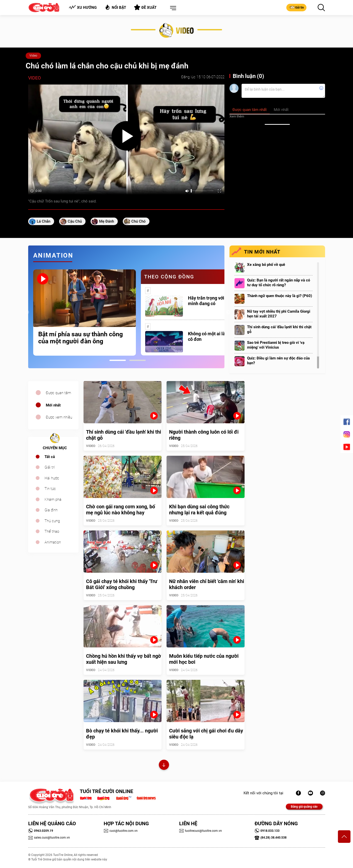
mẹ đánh (107, 221)
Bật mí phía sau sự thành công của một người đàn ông (81, 338)
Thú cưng (52, 521)
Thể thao (52, 531)
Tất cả (50, 457)
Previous (27, 312)
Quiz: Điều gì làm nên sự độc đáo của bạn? (278, 361)
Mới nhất (53, 405)
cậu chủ (75, 221)
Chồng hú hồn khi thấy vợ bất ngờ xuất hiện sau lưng (124, 659)
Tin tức (50, 489)
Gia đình (51, 510)
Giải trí (50, 467)
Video (33, 56)
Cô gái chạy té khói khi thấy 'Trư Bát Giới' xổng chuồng (122, 584)
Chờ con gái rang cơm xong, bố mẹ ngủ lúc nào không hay (121, 510)
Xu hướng (83, 7)
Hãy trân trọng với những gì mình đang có (215, 301)
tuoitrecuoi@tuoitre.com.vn (201, 831)
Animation (53, 542)
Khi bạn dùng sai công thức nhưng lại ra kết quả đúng (199, 510)
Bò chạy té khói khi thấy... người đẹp (122, 734)
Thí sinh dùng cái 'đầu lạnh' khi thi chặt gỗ (279, 329)
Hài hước (52, 478)
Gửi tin (296, 7)
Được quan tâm (58, 393)
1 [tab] (118, 360)
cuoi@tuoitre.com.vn (121, 831)
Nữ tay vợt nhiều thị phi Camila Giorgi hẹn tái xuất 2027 (279, 314)
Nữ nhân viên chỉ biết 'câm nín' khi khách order (207, 584)
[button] (172, 8)
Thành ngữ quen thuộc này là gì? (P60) (280, 296)
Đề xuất (145, 7)
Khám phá (53, 500)
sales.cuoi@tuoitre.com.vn (49, 838)
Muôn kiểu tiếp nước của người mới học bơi (204, 659)
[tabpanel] (85, 313)
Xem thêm (237, 116)
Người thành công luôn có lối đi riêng (204, 435)
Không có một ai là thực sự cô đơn (215, 336)
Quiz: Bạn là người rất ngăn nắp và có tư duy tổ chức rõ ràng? (279, 283)
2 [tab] (138, 360)
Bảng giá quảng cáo (304, 807)
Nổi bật (115, 7)
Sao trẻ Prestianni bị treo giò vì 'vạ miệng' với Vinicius (276, 345)
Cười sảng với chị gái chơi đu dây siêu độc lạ (206, 734)
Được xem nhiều (59, 417)
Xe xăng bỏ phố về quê (266, 265)
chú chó (139, 221)
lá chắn (44, 221)
